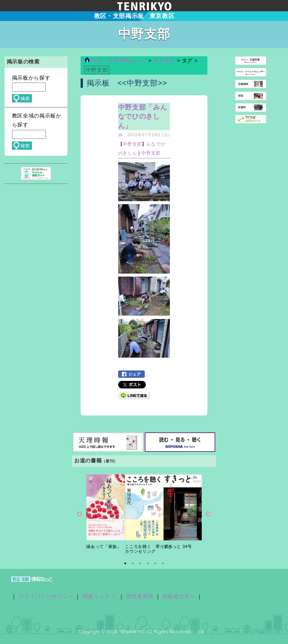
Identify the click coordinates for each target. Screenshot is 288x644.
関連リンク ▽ (100, 597)
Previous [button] (80, 514)
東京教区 (165, 61)
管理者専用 (140, 597)
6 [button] (163, 563)
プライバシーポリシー (46, 597)
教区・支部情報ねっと (115, 61)
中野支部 (132, 144)
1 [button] (125, 563)
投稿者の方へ (179, 597)
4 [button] (148, 563)
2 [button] (133, 563)
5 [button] (155, 563)
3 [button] (140, 563)
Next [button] (208, 514)
